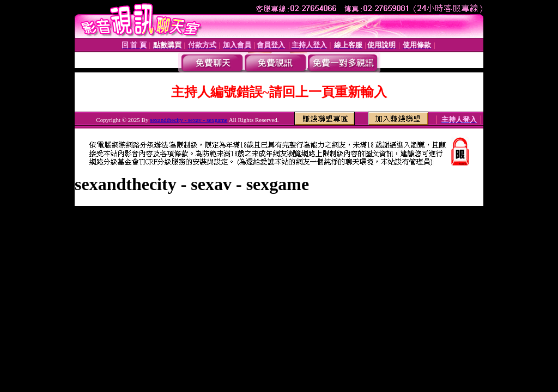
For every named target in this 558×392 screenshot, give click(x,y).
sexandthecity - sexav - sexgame (189, 120)
